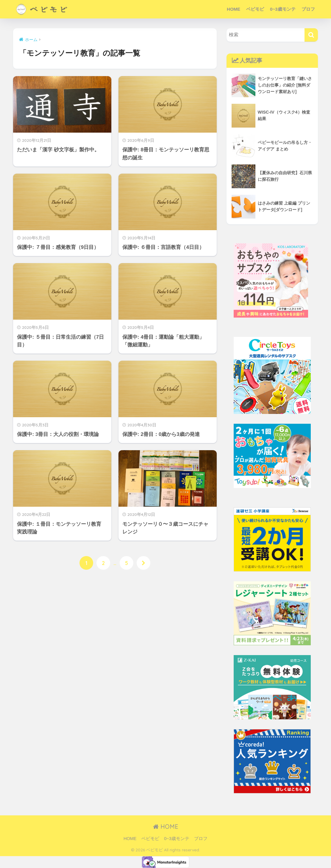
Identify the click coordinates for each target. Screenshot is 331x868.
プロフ (308, 9)
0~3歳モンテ (283, 9)
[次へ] (144, 563)
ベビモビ (255, 9)
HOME (234, 9)
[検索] (311, 35)
